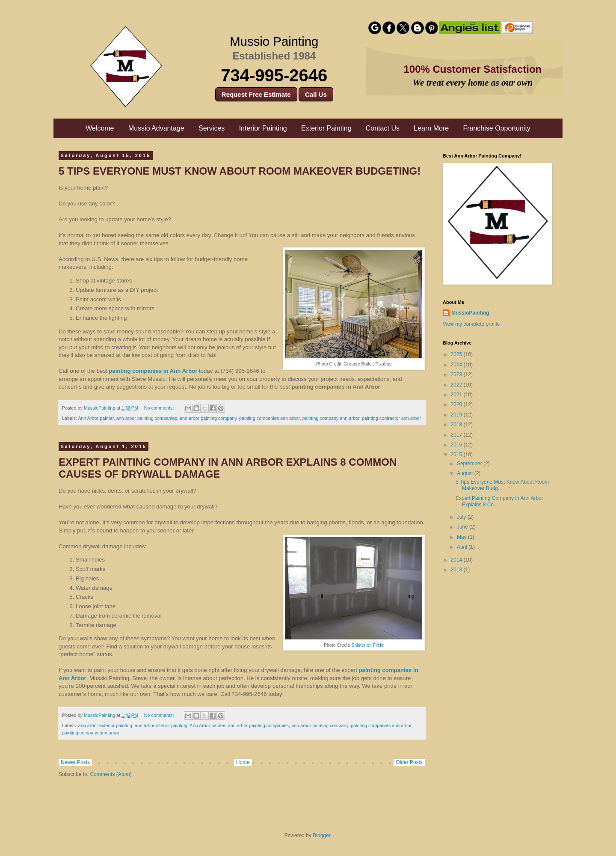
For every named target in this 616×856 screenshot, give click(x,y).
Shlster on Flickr (367, 645)
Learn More (431, 128)
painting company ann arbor (331, 418)
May (462, 537)
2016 (457, 445)
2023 (457, 374)
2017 (457, 435)
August (466, 473)
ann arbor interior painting (161, 725)
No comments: (160, 408)
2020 (457, 404)
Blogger (321, 835)
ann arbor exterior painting (105, 725)
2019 (457, 415)
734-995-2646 (274, 75)
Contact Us (383, 128)
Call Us (316, 94)
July (462, 517)
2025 (457, 354)
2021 (457, 395)
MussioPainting (470, 313)
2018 (457, 425)
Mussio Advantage (156, 128)
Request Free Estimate (256, 94)
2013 (457, 570)
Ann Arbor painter (96, 418)
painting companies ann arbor (269, 418)
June (463, 527)
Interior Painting (263, 128)
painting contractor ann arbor (391, 418)
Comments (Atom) (111, 774)
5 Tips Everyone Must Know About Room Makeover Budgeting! (240, 171)
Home (243, 762)
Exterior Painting (326, 128)
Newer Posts (75, 762)
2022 (457, 385)
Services (212, 128)
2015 (457, 455)
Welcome (100, 128)
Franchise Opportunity (496, 128)
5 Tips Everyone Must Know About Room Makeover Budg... (502, 485)
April (463, 547)
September (470, 464)
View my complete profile (471, 324)
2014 (457, 560)
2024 (457, 365)
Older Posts (409, 762)
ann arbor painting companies (147, 418)
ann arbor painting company (208, 418)
